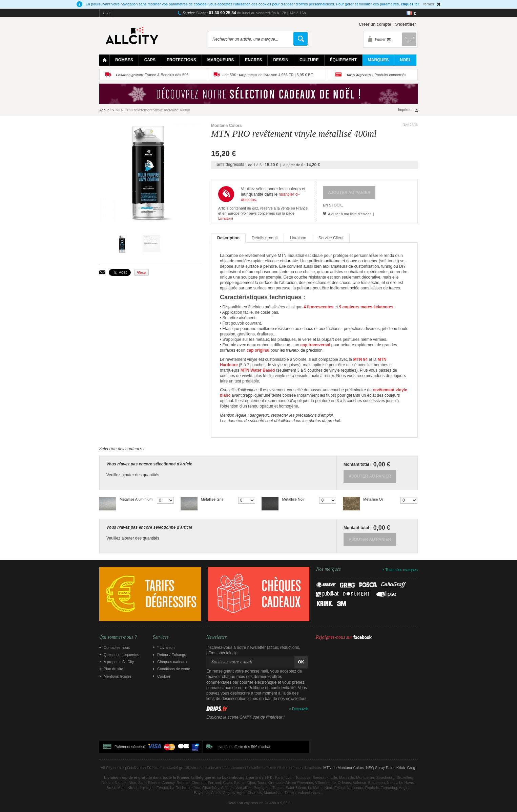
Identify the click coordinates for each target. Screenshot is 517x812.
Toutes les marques (402, 570)
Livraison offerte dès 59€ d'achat (243, 747)
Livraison (225, 218)
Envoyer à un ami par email (102, 272)
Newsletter (216, 637)
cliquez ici (410, 4)
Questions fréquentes (121, 655)
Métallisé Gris (212, 499)
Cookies (164, 676)
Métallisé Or (373, 499)
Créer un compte (375, 24)
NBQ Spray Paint (380, 768)
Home (105, 60)
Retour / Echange (172, 655)
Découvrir (300, 709)
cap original (258, 350)
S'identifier (406, 24)
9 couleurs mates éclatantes (366, 307)
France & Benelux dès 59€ (152, 75)
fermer (429, 4)
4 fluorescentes (318, 307)
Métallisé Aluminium (136, 499)
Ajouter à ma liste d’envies (350, 214)
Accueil (105, 110)
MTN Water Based (258, 370)
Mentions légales (118, 676)
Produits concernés (376, 75)
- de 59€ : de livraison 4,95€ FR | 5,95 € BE (268, 75)
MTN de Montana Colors (344, 768)
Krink (401, 768)
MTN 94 (361, 359)
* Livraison (166, 648)
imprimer (405, 110)
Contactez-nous (117, 648)
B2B (106, 13)
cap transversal (315, 345)
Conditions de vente (174, 669)
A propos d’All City (119, 662)
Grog (411, 768)
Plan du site (113, 669)
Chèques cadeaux (172, 662)
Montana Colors (226, 126)
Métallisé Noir (293, 499)
